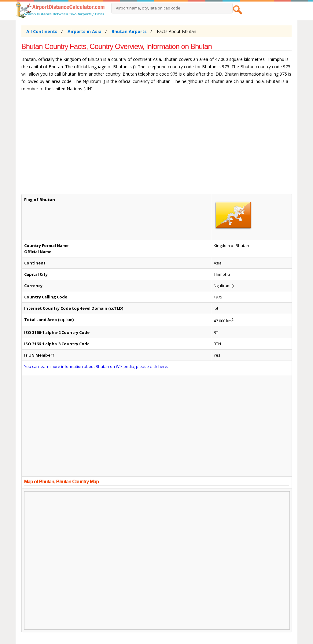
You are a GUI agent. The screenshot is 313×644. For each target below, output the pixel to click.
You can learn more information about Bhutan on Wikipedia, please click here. (96, 366)
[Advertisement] (157, 146)
